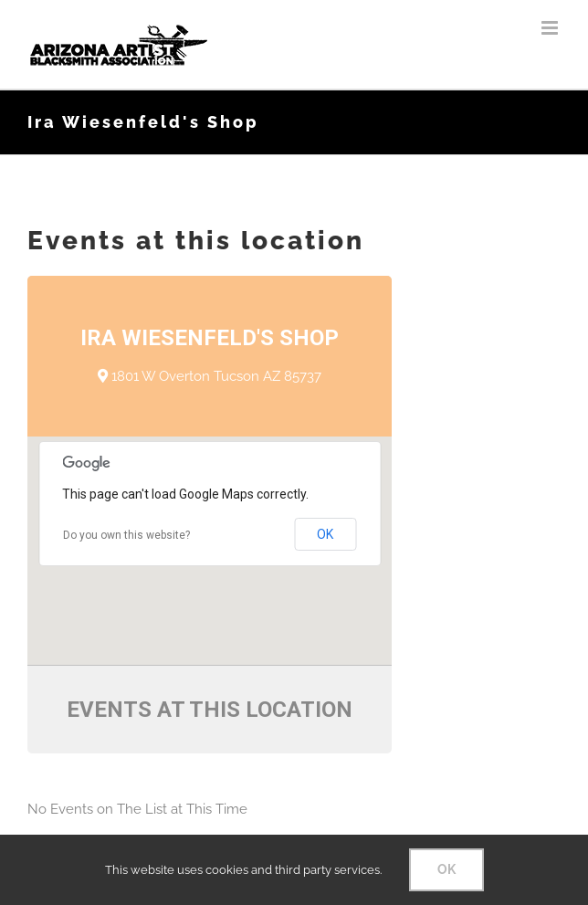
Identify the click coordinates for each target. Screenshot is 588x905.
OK (325, 534)
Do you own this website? (126, 535)
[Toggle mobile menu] (551, 28)
